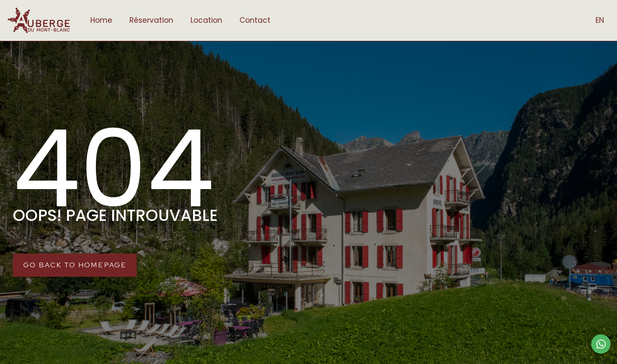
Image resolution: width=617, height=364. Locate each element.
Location (206, 20)
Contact (255, 20)
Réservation (151, 20)
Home (101, 20)
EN (600, 20)
